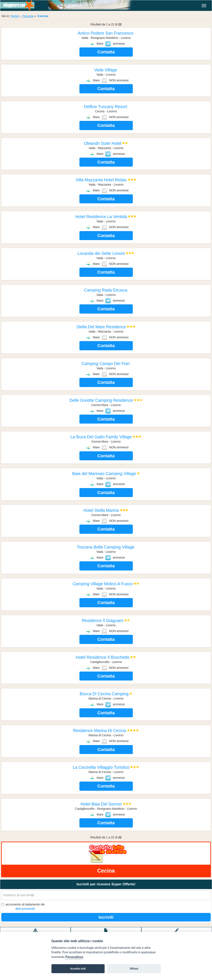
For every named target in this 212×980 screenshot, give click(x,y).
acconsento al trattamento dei (23, 907)
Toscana (28, 16)
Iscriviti (106, 917)
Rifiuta (134, 969)
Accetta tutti (78, 969)
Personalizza (74, 957)
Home (15, 16)
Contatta (106, 52)
